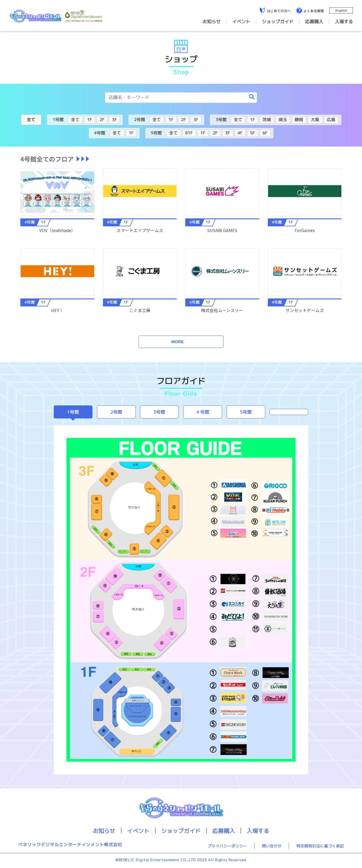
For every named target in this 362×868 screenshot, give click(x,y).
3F (114, 120)
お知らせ (212, 22)
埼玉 (283, 120)
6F (265, 133)
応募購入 (314, 22)
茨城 (267, 120)
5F (252, 133)
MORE (178, 342)
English (341, 10)
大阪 (315, 120)
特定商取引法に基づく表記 (320, 846)
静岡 (299, 120)
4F (240, 133)
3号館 (160, 412)
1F (90, 119)
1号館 (73, 412)
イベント (241, 22)
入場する (344, 22)
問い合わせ (272, 846)
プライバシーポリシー (227, 846)
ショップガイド (278, 22)
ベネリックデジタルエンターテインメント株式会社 (70, 845)
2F (102, 120)
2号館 (116, 412)
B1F (189, 133)
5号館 (246, 412)
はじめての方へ (279, 11)
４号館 (202, 412)
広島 (331, 120)
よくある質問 (314, 11)
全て (31, 119)
